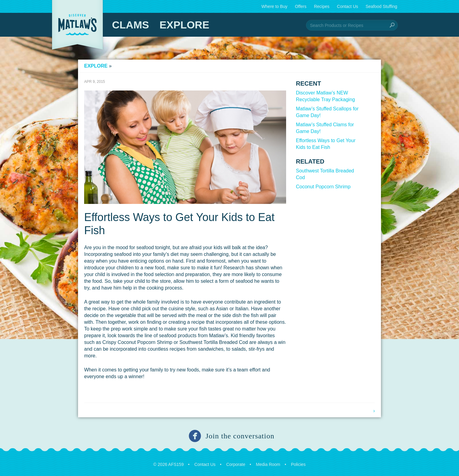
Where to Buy (274, 6)
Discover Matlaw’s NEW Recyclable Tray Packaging (325, 96)
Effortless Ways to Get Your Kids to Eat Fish (326, 144)
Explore (184, 25)
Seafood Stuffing (381, 6)
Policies (298, 464)
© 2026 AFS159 (168, 464)
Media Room (268, 464)
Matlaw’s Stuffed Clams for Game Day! (325, 128)
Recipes (322, 6)
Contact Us (347, 6)
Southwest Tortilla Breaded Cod (325, 174)
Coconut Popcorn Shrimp (323, 187)
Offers (301, 6)
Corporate (236, 464)
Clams (131, 25)
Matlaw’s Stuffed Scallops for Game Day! (327, 112)
